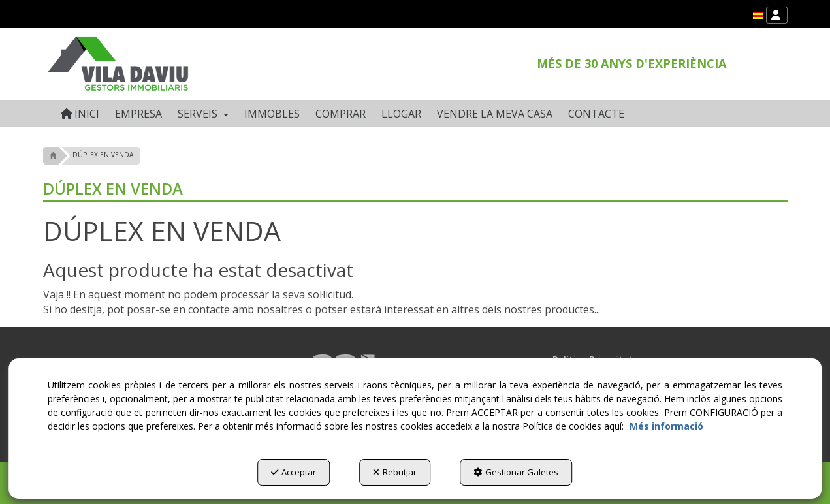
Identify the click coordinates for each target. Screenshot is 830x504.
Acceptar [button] (294, 472)
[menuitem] (758, 15)
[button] (758, 15)
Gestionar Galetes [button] (516, 472)
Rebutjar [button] (395, 472)
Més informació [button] (666, 426)
